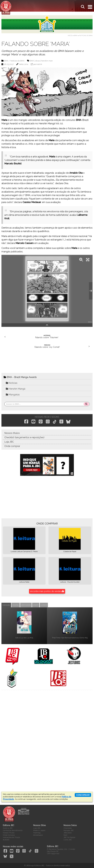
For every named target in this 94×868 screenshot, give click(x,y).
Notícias (12, 383)
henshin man (47, 61)
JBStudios (68, 833)
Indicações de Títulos (11, 837)
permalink (38, 64)
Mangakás (13, 395)
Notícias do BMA (86, 36)
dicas (38, 61)
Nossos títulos (12, 433)
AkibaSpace (38, 835)
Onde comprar (12, 446)
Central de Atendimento (13, 830)
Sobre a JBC (8, 828)
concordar (83, 795)
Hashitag (37, 833)
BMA (76, 36)
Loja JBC (9, 442)
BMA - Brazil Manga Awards (20, 377)
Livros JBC (68, 840)
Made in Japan (39, 830)
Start (65, 835)
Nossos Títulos (9, 833)
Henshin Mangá (16, 389)
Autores (6, 840)
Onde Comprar (9, 835)
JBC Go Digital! (69, 837)
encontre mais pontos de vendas (47, 591)
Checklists (68, 828)
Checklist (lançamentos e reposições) (24, 437)
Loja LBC (37, 828)
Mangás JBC (69, 830)
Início (70, 36)
